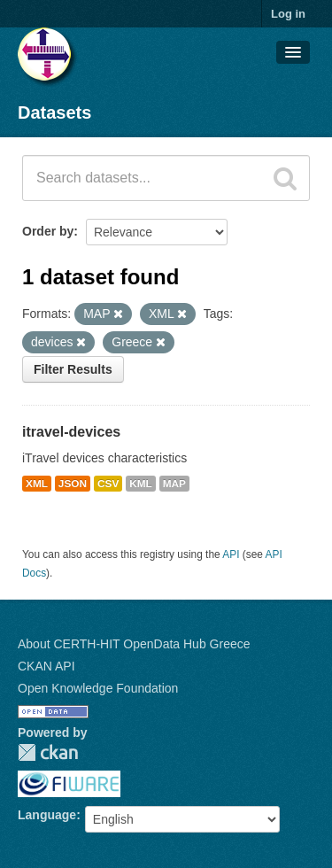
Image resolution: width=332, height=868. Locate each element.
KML (141, 484)
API (231, 554)
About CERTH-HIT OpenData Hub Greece (134, 644)
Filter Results (73, 369)
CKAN (48, 752)
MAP (174, 484)
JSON (73, 484)
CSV (108, 484)
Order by (48, 231)
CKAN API (46, 666)
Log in (288, 14)
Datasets (54, 112)
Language (47, 815)
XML (37, 484)
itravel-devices (71, 432)
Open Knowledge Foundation (98, 688)
